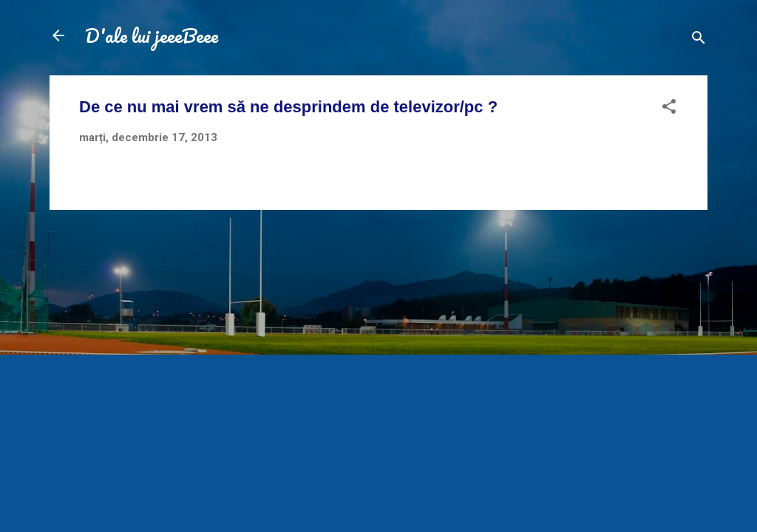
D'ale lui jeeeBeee (152, 35)
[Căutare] (699, 40)
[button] (669, 109)
